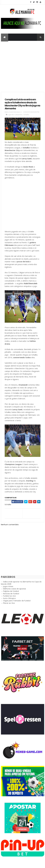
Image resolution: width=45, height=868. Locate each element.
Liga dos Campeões (15, 115)
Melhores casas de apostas (15, 589)
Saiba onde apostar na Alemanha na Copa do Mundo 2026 (21, 583)
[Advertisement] (22, 65)
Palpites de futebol (11, 591)
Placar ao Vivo (9, 603)
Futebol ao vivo (9, 596)
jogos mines (8, 586)
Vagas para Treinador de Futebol (17, 601)
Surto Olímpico (9, 598)
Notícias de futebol (11, 594)
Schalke (26, 115)
